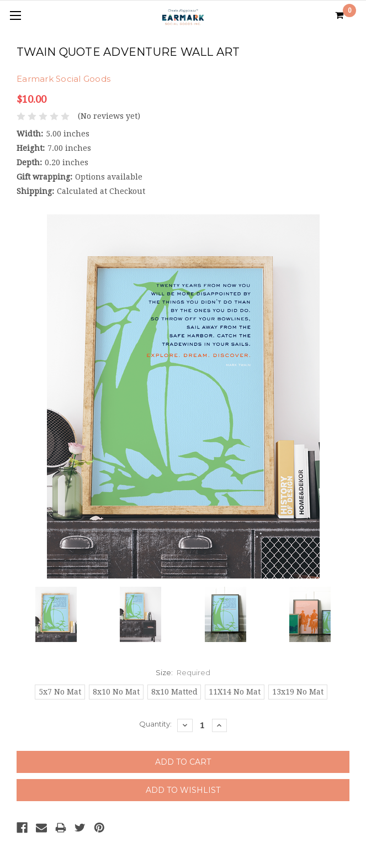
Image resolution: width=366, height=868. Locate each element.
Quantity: (155, 724)
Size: (183, 672)
